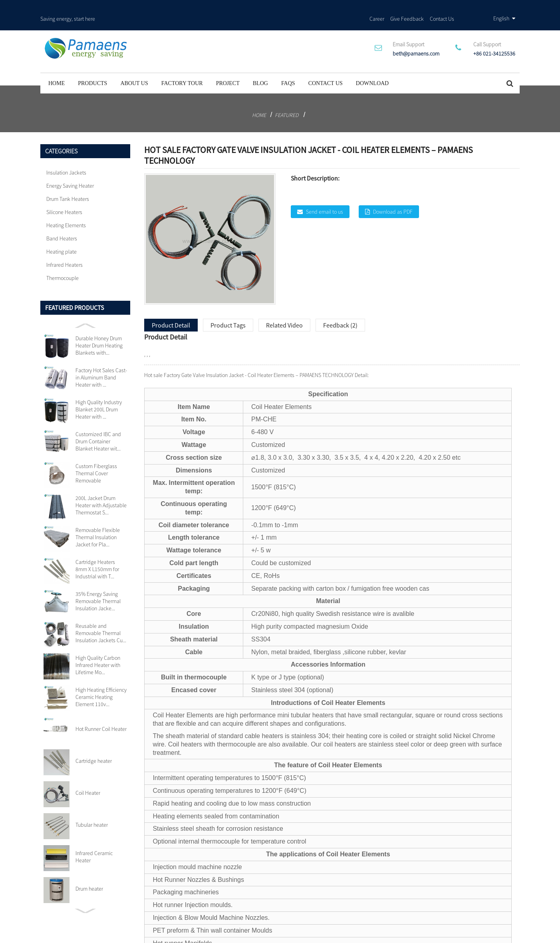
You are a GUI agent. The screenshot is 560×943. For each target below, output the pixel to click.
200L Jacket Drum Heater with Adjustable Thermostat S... (101, 486)
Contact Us (442, 8)
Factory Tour (182, 65)
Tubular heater (92, 806)
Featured (287, 96)
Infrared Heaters (65, 246)
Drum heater (89, 870)
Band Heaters (62, 220)
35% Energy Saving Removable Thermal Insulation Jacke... (98, 582)
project (228, 65)
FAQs (288, 65)
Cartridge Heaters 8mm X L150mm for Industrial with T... (97, 550)
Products (92, 65)
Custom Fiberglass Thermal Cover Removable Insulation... (96, 455)
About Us (134, 65)
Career (377, 8)
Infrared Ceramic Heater (94, 838)
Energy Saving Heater (70, 167)
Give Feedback (407, 8)
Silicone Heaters (64, 193)
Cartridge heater (94, 742)
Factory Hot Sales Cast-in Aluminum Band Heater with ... (101, 359)
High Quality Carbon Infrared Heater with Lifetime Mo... (98, 646)
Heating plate (62, 233)
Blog (260, 65)
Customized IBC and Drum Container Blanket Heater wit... (98, 423)
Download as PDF (393, 193)
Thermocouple (63, 259)
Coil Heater (88, 774)
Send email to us (325, 193)
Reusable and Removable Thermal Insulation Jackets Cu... (101, 614)
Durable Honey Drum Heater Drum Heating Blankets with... (99, 327)
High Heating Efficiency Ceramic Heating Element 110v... (101, 678)
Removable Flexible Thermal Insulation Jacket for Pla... (98, 518)
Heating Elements (66, 206)
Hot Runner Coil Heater (101, 710)
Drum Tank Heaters (68, 180)
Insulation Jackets (66, 154)
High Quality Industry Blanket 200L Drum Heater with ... (99, 391)
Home (57, 65)
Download (372, 65)
